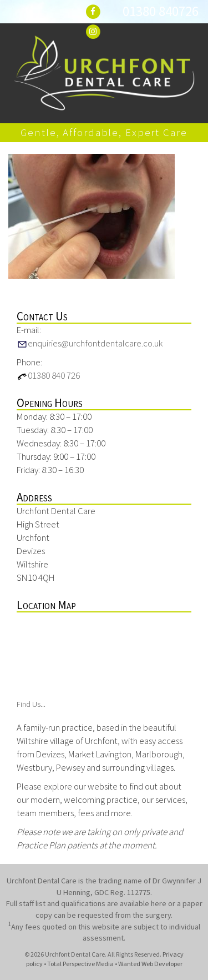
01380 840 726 (48, 375)
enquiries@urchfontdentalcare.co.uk (90, 343)
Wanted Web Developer (150, 964)
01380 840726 (161, 11)
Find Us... (31, 704)
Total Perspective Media (80, 964)
